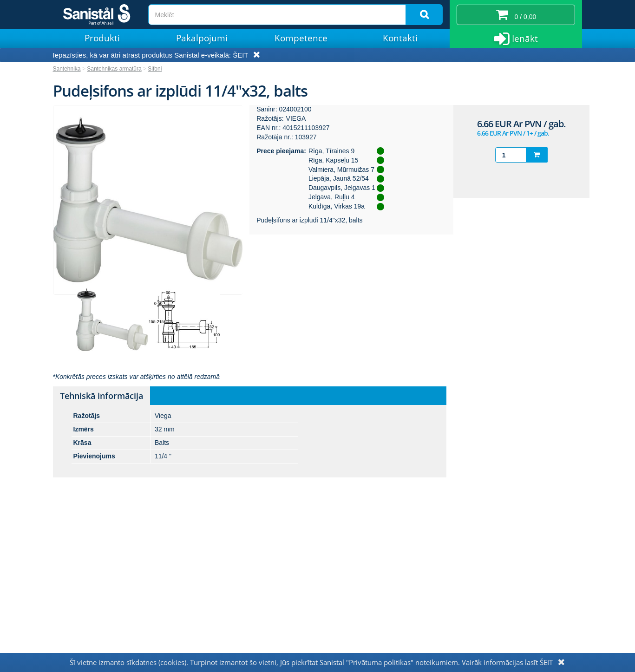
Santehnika (67, 69)
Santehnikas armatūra (114, 69)
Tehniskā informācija (101, 396)
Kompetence (301, 38)
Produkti (102, 38)
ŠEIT (240, 55)
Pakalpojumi (202, 38)
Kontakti (400, 38)
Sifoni (155, 69)
